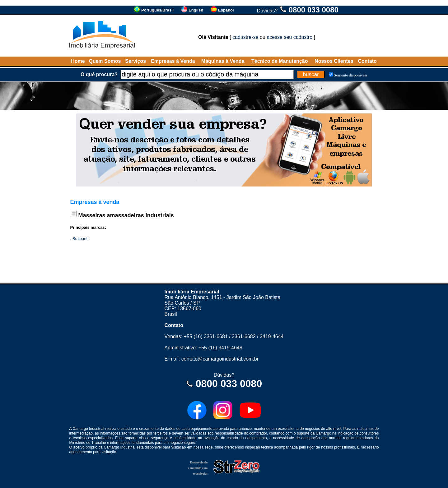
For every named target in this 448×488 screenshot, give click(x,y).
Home (78, 61)
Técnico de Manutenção (280, 61)
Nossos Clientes (334, 61)
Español (226, 10)
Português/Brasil (157, 10)
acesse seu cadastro (289, 37)
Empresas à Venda (173, 61)
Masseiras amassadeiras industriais (126, 215)
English (196, 10)
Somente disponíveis (351, 75)
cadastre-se (245, 37)
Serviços (135, 61)
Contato (367, 61)
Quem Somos (105, 61)
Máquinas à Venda (223, 61)
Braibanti (80, 239)
